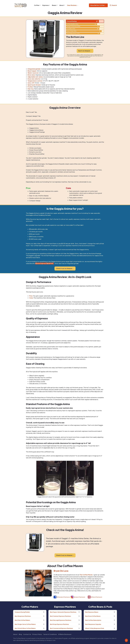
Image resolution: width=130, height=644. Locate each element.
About (15, 634)
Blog (20, 634)
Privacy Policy (37, 634)
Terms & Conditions (50, 634)
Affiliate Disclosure (65, 634)
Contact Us (27, 634)
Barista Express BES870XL (44, 263)
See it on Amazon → (85, 51)
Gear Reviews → (73, 5)
